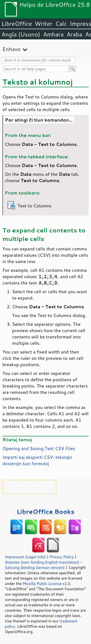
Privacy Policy (62, 557)
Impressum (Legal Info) (25, 557)
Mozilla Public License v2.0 (47, 583)
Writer (43, 24)
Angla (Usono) (21, 34)
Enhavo (11, 49)
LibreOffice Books (46, 511)
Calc (61, 24)
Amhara (53, 34)
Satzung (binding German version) (35, 567)
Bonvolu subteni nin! (29, 486)
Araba (74, 34)
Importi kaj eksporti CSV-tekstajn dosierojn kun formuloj (37, 460)
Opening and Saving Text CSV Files (39, 448)
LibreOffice (17, 24)
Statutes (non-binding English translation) (42, 562)
